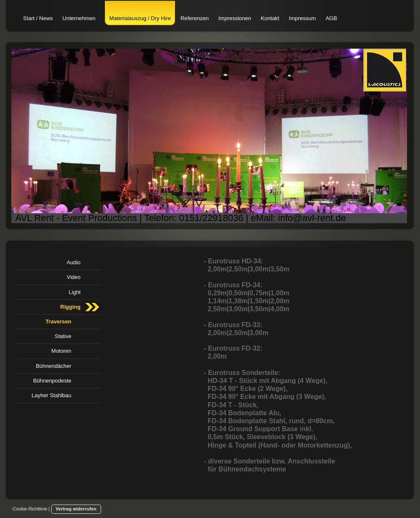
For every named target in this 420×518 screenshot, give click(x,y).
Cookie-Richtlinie (30, 509)
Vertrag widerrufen (76, 509)
